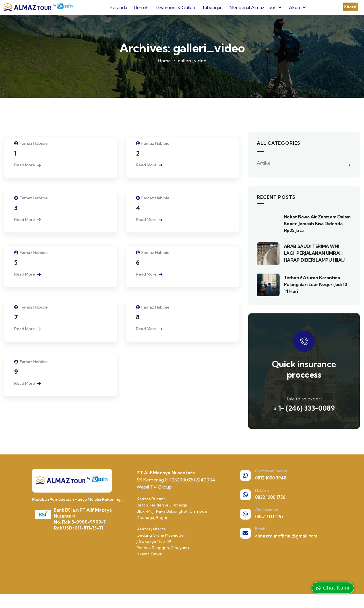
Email (260, 534)
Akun (298, 7)
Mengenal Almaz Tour (256, 7)
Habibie (262, 495)
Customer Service (271, 476)
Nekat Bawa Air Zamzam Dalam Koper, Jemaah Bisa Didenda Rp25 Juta (317, 229)
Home (164, 65)
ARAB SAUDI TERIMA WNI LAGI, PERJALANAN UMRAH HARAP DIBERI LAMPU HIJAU (314, 258)
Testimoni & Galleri (175, 7)
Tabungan (212, 7)
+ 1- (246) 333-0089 (304, 413)
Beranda (118, 7)
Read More (27, 170)
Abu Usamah (266, 514)
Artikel (264, 168)
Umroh (141, 7)
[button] (350, 7)
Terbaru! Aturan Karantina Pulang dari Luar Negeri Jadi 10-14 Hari (317, 289)
